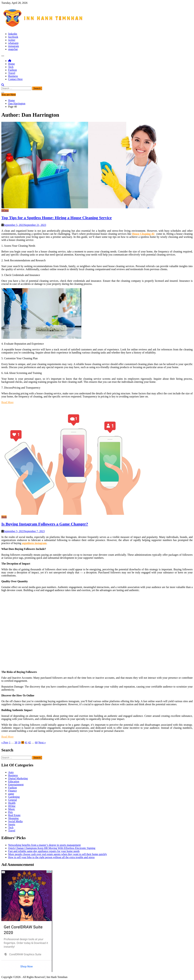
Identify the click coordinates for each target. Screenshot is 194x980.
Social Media (15, 821)
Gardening (14, 797)
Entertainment (16, 785)
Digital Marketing (18, 778)
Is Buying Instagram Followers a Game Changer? (45, 524)
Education (14, 781)
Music (12, 809)
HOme (5, 210)
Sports (12, 824)
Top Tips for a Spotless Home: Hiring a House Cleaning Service (57, 218)
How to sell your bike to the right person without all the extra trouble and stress (51, 857)
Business (13, 76)
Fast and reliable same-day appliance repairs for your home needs (44, 851)
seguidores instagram (34, 543)
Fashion (13, 70)
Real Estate (14, 815)
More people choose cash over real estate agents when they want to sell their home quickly (58, 854)
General (13, 800)
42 (29, 742)
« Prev (5, 742)
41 (26, 742)
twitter (12, 40)
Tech (11, 67)
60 (36, 742)
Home (11, 64)
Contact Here (15, 79)
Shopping (13, 818)
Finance (13, 791)
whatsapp (13, 43)
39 (19, 742)
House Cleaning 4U (143, 234)
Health (12, 803)
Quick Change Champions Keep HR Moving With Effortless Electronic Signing (52, 848)
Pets (10, 812)
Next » (42, 742)
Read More (7, 402)
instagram (14, 46)
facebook (13, 37)
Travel (12, 73)
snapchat (13, 49)
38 (16, 742)
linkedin (13, 34)
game (11, 794)
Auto (11, 772)
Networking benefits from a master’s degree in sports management (44, 845)
